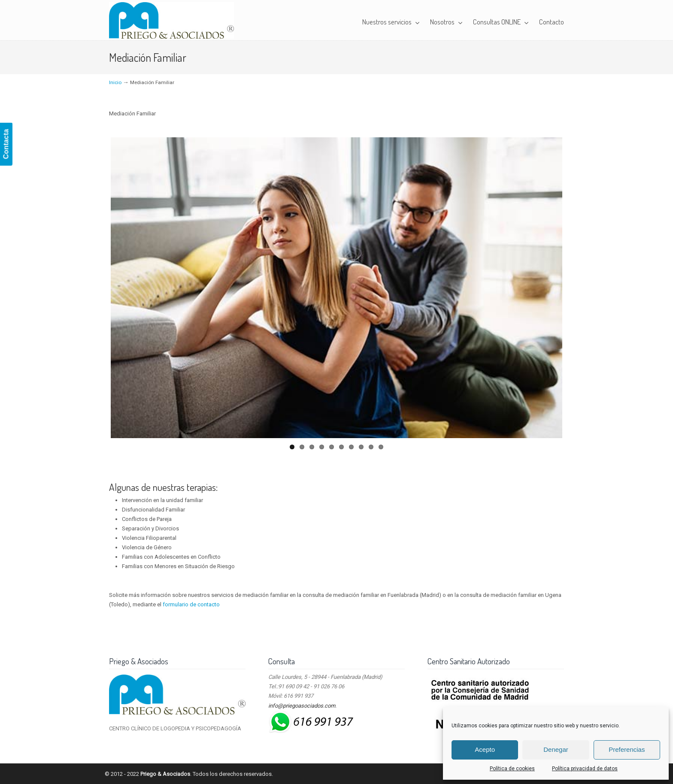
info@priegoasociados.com (302, 706)
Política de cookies (512, 769)
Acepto (485, 749)
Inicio (115, 82)
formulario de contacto (191, 604)
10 (381, 447)
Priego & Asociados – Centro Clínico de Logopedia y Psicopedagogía (171, 20)
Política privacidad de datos (585, 769)
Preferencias (627, 749)
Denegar (556, 749)
